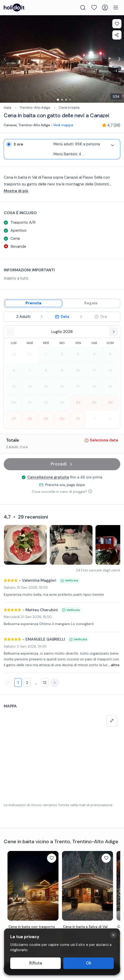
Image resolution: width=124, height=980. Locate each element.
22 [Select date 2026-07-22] (46, 403)
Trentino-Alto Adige (35, 108)
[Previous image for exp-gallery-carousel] (5, 59)
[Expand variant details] (112, 145)
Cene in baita (69, 108)
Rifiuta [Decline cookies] (36, 963)
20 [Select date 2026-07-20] (14, 403)
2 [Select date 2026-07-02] (62, 354)
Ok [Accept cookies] (89, 963)
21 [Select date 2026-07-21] (30, 403)
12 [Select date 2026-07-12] (110, 371)
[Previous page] (8, 683)
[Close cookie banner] (113, 935)
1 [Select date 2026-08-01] (94, 419)
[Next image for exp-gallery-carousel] (119, 59)
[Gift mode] (91, 303)
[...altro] (62, 191)
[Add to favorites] (117, 24)
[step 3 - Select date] (62, 317)
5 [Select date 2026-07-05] (110, 354)
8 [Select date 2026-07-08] (46, 371)
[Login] (105, 8)
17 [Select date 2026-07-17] (78, 387)
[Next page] (54, 683)
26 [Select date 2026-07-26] (110, 403)
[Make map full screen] (112, 721)
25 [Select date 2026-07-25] (94, 403)
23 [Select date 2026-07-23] (62, 403)
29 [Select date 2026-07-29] (46, 419)
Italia (7, 108)
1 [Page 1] (18, 683)
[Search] (83, 8)
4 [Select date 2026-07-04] (94, 354)
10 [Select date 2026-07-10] (78, 371)
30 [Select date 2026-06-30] (30, 354)
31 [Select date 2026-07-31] (78, 419)
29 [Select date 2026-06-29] (14, 354)
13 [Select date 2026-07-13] (14, 387)
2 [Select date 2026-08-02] (110, 419)
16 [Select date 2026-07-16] (62, 387)
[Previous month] (10, 332)
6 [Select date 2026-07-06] (14, 371)
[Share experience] (117, 35)
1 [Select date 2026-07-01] (46, 354)
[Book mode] (33, 303)
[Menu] (116, 8)
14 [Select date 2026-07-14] (30, 387)
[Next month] (114, 332)
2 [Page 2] (27, 683)
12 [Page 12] (45, 683)
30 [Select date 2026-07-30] (62, 419)
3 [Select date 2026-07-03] (78, 354)
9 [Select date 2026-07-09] (62, 371)
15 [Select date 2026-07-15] (46, 387)
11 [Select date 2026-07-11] (94, 371)
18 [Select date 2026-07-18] (94, 387)
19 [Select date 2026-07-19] (110, 387)
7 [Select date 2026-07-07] (30, 371)
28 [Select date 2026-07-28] (30, 419)
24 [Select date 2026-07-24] (78, 403)
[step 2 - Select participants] (23, 317)
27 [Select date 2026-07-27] (14, 419)
